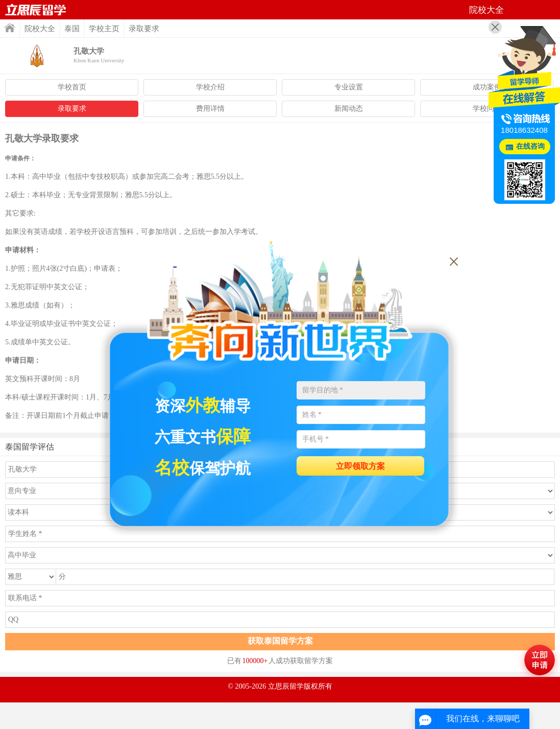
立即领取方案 (360, 466)
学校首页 (72, 87)
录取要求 (72, 109)
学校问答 (487, 109)
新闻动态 (349, 109)
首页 (36, 10)
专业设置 (349, 87)
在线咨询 (530, 146)
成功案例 (487, 87)
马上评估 (540, 660)
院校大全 (40, 29)
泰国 (72, 29)
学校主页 (104, 29)
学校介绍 (210, 87)
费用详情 (210, 109)
